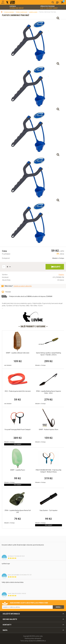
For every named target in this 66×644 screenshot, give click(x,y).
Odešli (58, 607)
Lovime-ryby (11, 2)
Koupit (57, 267)
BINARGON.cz (41, 641)
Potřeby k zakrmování (22, 12)
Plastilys (61, 275)
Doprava (17, 7)
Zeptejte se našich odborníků (23, 286)
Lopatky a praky (33, 12)
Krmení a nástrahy (9, 12)
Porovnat (8, 292)
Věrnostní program (49, 7)
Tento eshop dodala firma (29, 641)
